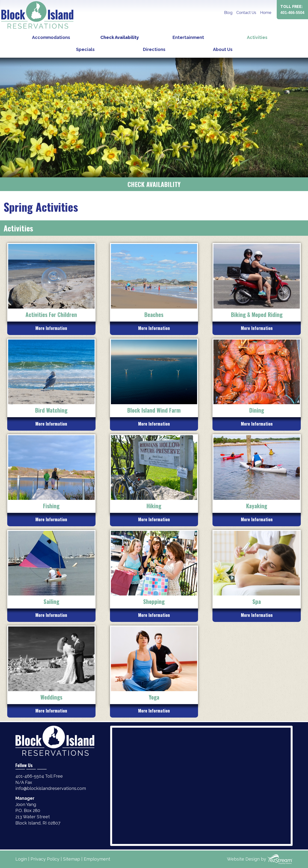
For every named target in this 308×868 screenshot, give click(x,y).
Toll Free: (292, 10)
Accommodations (51, 37)
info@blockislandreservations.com (51, 788)
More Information (51, 328)
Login (21, 859)
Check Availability (120, 37)
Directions (154, 49)
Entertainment (188, 37)
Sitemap (72, 859)
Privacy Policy (45, 859)
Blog (228, 13)
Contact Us (246, 13)
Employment (97, 859)
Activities (257, 37)
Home (266, 13)
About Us (223, 49)
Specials (85, 49)
